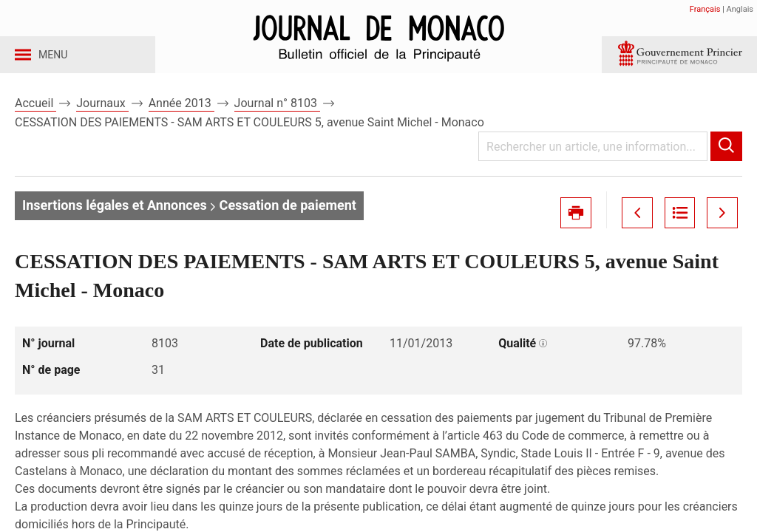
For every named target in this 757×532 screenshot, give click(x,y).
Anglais (740, 9)
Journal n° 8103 (277, 117)
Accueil (35, 117)
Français (705, 9)
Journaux (102, 117)
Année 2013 (181, 117)
